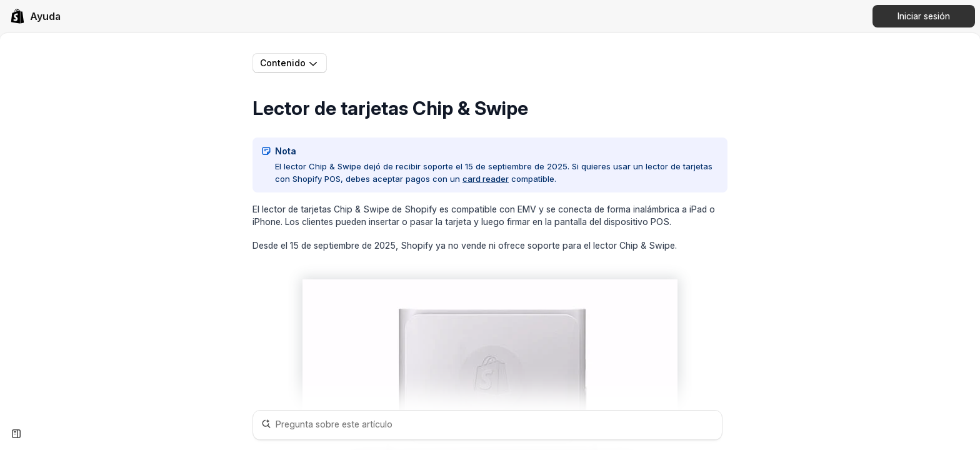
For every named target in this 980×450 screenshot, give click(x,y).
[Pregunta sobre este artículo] (487, 425)
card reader (486, 179)
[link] (35, 16)
